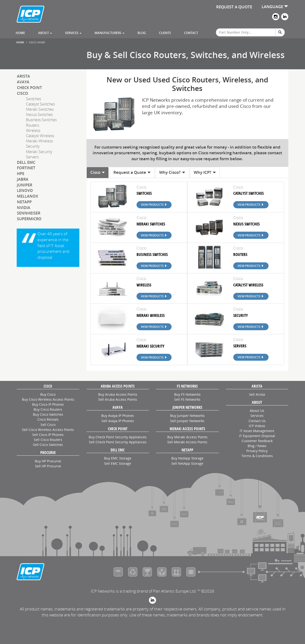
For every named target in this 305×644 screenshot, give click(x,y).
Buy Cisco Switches (48, 414)
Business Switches (41, 120)
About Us (257, 411)
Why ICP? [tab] (205, 172)
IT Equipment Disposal (257, 436)
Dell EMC (26, 162)
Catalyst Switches (40, 104)
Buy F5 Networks (187, 394)
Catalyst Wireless (40, 136)
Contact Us (257, 421)
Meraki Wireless (39, 141)
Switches (33, 99)
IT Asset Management (257, 431)
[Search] (280, 32)
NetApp (24, 202)
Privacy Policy (257, 451)
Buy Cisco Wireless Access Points (48, 399)
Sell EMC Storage (118, 463)
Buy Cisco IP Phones (48, 404)
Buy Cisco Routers (48, 409)
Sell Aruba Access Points (118, 399)
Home (20, 33)
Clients (165, 33)
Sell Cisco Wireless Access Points (48, 430)
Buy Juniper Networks (187, 416)
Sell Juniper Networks (187, 421)
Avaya (23, 82)
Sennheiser (29, 213)
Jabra (23, 179)
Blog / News (257, 446)
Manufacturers (109, 33)
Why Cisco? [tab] (172, 172)
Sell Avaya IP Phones (118, 421)
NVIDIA (24, 208)
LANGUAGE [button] (275, 7)
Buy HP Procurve (48, 461)
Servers (32, 157)
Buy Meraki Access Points (187, 437)
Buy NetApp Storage (187, 458)
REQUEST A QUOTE (234, 7)
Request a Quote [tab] (132, 172)
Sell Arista (257, 394)
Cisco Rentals (48, 419)
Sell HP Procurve (48, 466)
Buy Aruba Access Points (118, 394)
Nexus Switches (39, 115)
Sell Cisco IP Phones (48, 435)
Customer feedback (257, 441)
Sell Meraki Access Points (187, 442)
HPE (21, 174)
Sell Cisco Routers (48, 440)
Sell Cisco (48, 425)
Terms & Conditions (257, 456)
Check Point (29, 88)
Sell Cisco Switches (48, 445)
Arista (23, 76)
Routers (33, 125)
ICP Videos (257, 426)
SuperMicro (29, 219)
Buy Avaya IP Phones (118, 416)
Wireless (33, 130)
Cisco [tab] (98, 172)
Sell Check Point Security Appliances (118, 442)
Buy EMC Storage (118, 458)
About (45, 33)
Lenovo (25, 190)
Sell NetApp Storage (187, 463)
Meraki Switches (40, 109)
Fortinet (26, 168)
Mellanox (28, 196)
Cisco (23, 93)
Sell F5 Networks (187, 399)
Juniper (25, 185)
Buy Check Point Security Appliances (118, 437)
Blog (142, 33)
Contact (191, 33)
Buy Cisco (48, 394)
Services (73, 33)
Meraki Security (39, 152)
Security (33, 146)
